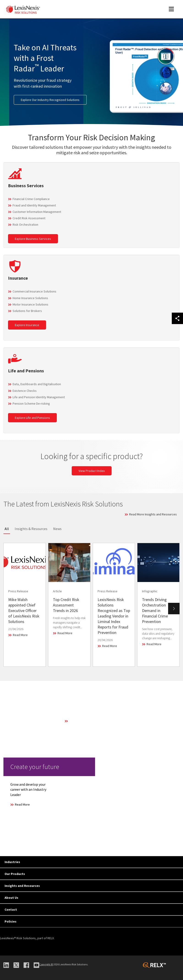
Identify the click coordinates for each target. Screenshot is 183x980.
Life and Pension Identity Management (39, 397)
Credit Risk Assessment (29, 218)
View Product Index (92, 471)
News (57, 529)
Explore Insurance (27, 325)
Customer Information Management (37, 212)
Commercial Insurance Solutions (34, 291)
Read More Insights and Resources (153, 514)
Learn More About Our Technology (92, 721)
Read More (20, 635)
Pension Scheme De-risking (31, 403)
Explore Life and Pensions (32, 418)
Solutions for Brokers (27, 311)
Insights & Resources (31, 529)
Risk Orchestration (25, 225)
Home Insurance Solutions (30, 298)
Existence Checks (25, 391)
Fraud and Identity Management (34, 205)
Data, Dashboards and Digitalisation (37, 384)
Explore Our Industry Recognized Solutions (50, 100)
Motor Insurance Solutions (30, 304)
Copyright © (46, 964)
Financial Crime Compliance (31, 199)
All (7, 529)
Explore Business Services (33, 239)
